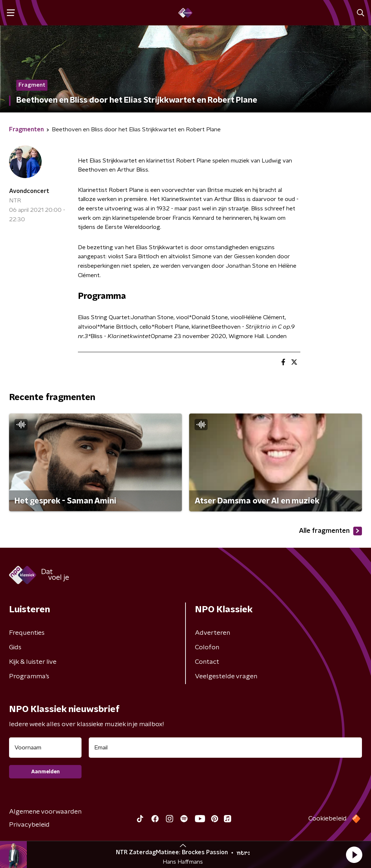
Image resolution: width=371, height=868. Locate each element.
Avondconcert (29, 191)
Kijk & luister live (33, 662)
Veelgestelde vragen (226, 676)
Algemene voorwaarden (45, 812)
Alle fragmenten (330, 531)
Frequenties (27, 633)
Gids (15, 647)
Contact (207, 662)
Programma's (29, 676)
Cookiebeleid (328, 819)
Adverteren (212, 633)
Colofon (207, 647)
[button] (354, 855)
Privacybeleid (29, 825)
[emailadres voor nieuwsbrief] (225, 748)
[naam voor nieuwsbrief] (45, 748)
